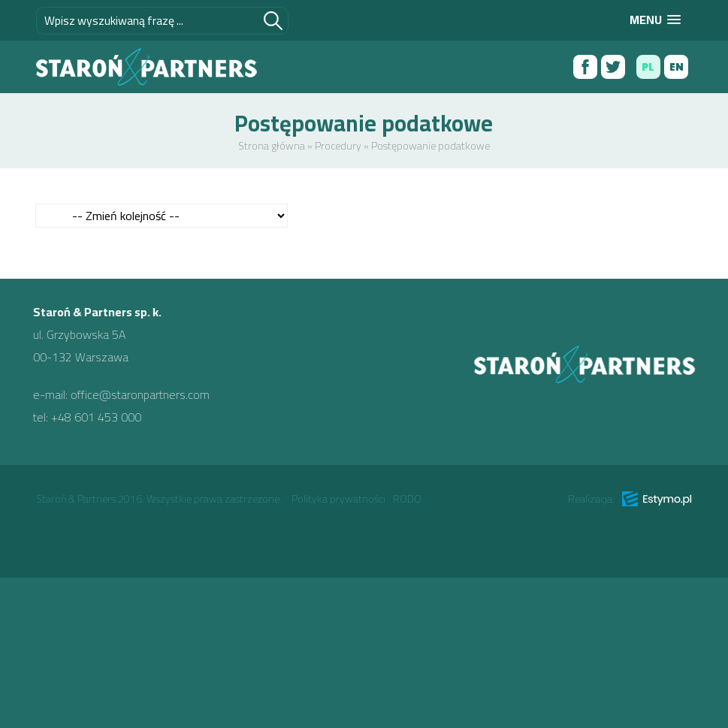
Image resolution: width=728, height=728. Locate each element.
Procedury (338, 146)
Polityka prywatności (338, 499)
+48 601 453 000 (88, 417)
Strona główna (272, 146)
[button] (655, 20)
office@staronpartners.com (132, 394)
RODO (407, 499)
